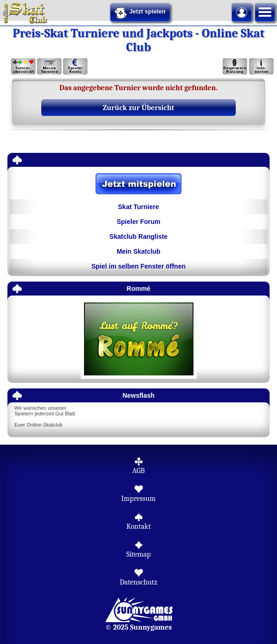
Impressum (138, 499)
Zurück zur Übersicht (139, 108)
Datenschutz (138, 582)
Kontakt (138, 526)
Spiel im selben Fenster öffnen (138, 266)
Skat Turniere (138, 207)
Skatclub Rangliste (138, 237)
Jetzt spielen (140, 13)
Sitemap (138, 554)
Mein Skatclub (138, 251)
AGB (138, 471)
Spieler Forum (138, 222)
